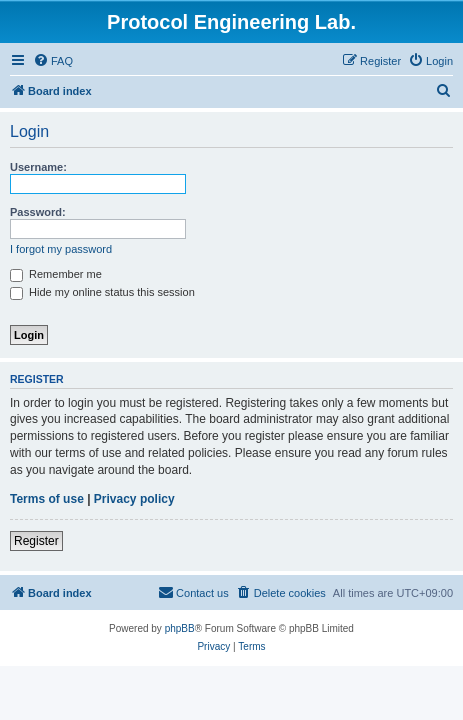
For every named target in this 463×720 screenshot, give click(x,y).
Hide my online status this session (102, 292)
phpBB (180, 628)
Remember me (56, 274)
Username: (38, 167)
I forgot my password (61, 249)
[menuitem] (53, 61)
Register (36, 541)
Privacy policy (134, 499)
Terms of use (47, 499)
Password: (38, 212)
